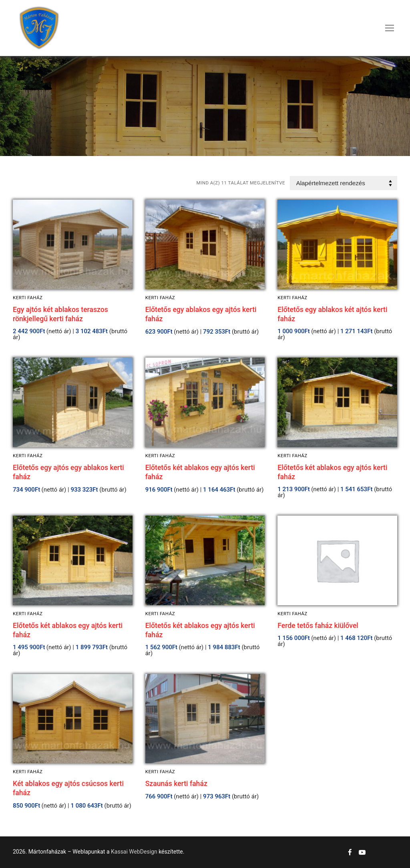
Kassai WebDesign (134, 852)
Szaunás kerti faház (176, 784)
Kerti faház (28, 298)
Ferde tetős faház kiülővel (318, 626)
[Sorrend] (344, 183)
